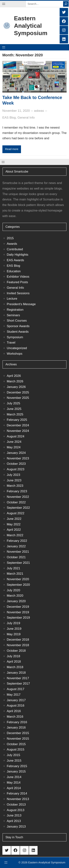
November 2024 (18, 431)
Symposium (15, 337)
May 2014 (14, 783)
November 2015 (18, 739)
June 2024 (14, 442)
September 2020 (18, 585)
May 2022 (14, 524)
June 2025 (14, 409)
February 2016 (17, 722)
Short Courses (17, 321)
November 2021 (18, 552)
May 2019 (14, 634)
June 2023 (14, 480)
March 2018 (15, 667)
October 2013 (16, 805)
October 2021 (16, 557)
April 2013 (14, 821)
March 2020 (15, 596)
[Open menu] (4, 4)
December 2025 (18, 392)
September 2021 (18, 563)
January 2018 (16, 673)
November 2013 (18, 799)
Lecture (12, 299)
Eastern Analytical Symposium (31, 26)
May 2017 (14, 695)
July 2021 (14, 568)
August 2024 (16, 436)
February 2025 (17, 420)
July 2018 (14, 656)
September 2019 (18, 618)
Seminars (13, 315)
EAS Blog (9, 118)
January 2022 (16, 546)
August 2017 (16, 689)
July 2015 (14, 755)
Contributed (15, 249)
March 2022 (15, 535)
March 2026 (15, 381)
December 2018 (18, 640)
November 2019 (18, 612)
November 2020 (18, 579)
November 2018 (18, 645)
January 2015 (16, 771)
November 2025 (18, 398)
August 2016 (16, 706)
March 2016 (15, 717)
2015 (10, 238)
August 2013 (16, 810)
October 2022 (16, 502)
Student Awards (18, 332)
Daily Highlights (18, 255)
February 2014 (17, 793)
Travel (11, 343)
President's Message (21, 304)
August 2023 (16, 469)
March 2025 (15, 414)
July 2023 (14, 475)
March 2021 (15, 574)
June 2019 (14, 629)
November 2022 (18, 497)
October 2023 (16, 464)
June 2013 (14, 815)
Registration (15, 310)
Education (14, 271)
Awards (12, 244)
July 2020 (14, 590)
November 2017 (18, 678)
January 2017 (16, 700)
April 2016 (14, 711)
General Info (26, 118)
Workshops (15, 354)
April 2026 (14, 376)
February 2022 (17, 541)
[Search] (66, 4)
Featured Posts (17, 282)
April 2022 (14, 530)
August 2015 (16, 750)
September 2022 (18, 508)
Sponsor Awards (18, 326)
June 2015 (14, 761)
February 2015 (17, 766)
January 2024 (16, 453)
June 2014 (14, 777)
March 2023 (15, 486)
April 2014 (14, 788)
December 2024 (18, 425)
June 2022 (14, 519)
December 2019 (18, 607)
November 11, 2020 (16, 111)
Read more (12, 149)
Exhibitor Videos (18, 277)
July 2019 (14, 623)
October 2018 (16, 651)
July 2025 (14, 403)
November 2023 (18, 458)
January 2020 (16, 601)
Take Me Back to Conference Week (32, 100)
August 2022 (16, 513)
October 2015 (16, 744)
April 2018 (14, 662)
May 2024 (14, 447)
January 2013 (16, 827)
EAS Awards (15, 260)
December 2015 (18, 733)
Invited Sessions (18, 293)
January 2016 (16, 728)
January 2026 (16, 387)
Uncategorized (17, 348)
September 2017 (18, 684)
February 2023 (17, 491)
